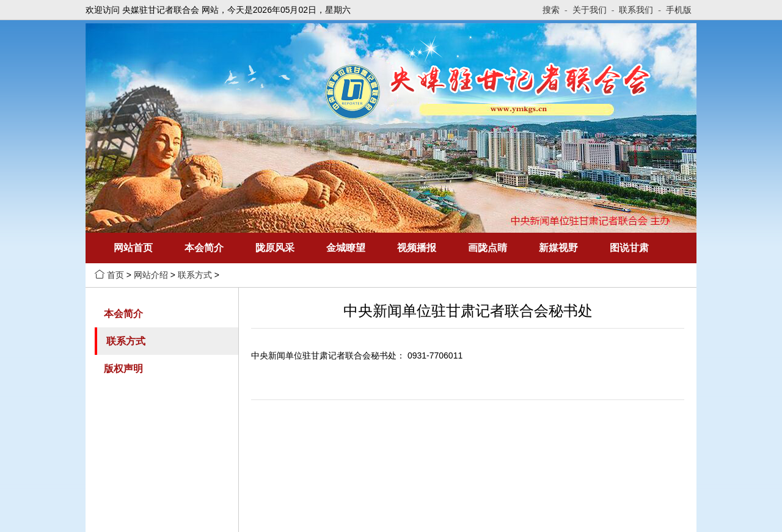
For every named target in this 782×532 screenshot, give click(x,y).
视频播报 (417, 248)
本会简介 (204, 248)
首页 (115, 275)
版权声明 (123, 369)
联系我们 (640, 10)
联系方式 (195, 275)
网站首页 (133, 248)
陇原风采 (275, 248)
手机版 (679, 10)
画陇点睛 (488, 248)
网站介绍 (151, 275)
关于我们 (594, 10)
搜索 (555, 10)
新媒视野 (558, 248)
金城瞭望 (346, 248)
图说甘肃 (629, 248)
